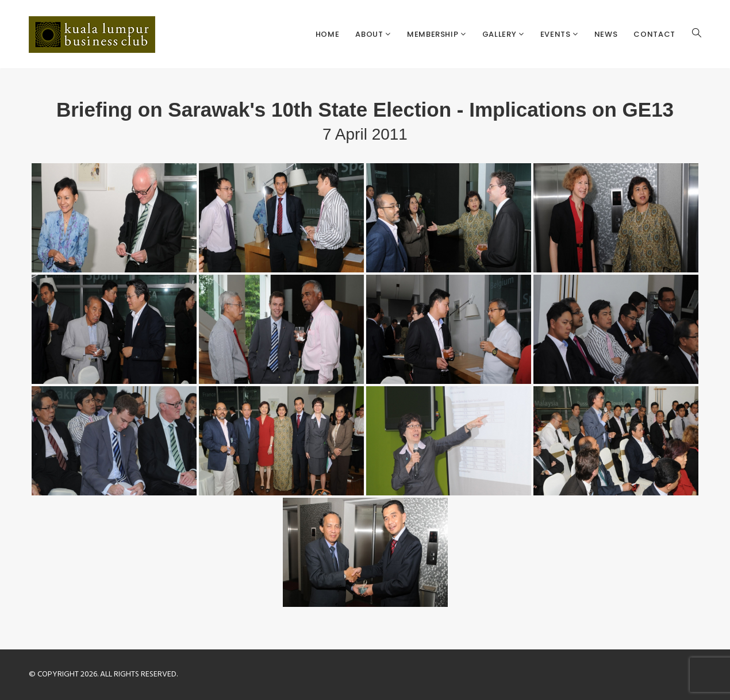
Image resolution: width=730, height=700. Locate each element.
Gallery (500, 34)
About (370, 34)
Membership (434, 34)
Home (328, 34)
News (606, 34)
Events (557, 34)
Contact (654, 34)
